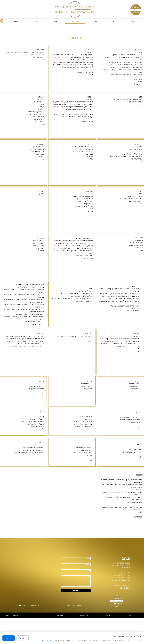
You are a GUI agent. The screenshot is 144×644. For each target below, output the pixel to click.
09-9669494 (121, 578)
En (2, 21)
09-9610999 (121, 573)
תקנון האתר (35, 605)
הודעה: (76, 581)
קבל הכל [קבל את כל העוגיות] (9, 638)
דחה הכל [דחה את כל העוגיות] (22, 638)
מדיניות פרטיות (46, 640)
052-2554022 (119, 576)
